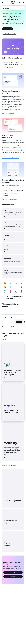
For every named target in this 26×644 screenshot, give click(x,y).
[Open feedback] (24, 322)
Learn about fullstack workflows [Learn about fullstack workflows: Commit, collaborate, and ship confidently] (9, 199)
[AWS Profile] (24, 2)
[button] (8, 8)
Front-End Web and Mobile (7, 13)
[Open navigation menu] (2, 2)
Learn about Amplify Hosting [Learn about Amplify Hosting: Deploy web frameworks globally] (9, 113)
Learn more (4, 339)
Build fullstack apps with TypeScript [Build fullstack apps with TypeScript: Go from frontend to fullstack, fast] (10, 158)
